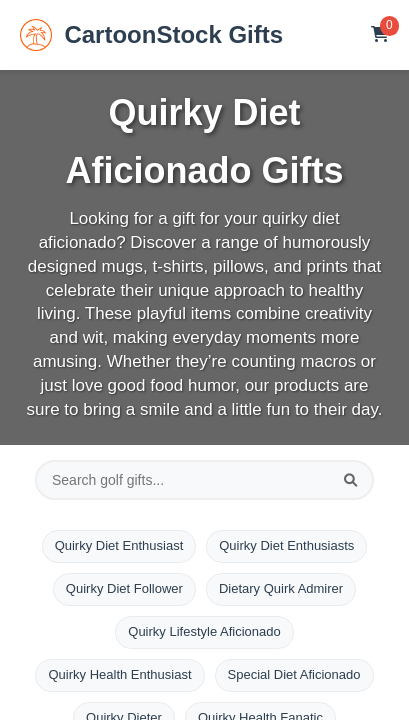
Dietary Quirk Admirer (281, 588)
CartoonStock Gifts (151, 35)
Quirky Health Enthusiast (119, 674)
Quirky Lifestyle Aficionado (204, 631)
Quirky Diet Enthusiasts (286, 545)
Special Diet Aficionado (294, 674)
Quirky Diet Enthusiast (119, 545)
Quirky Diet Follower (124, 588)
